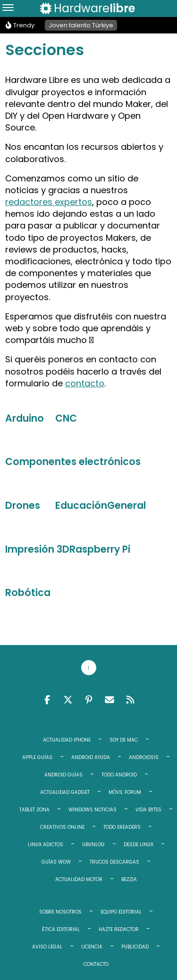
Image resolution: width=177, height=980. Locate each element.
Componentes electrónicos (73, 462)
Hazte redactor (119, 929)
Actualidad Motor (79, 879)
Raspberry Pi (100, 549)
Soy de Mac (124, 740)
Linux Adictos (46, 845)
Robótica (28, 593)
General (126, 506)
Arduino (25, 418)
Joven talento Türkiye (81, 25)
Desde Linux (139, 845)
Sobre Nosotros (60, 912)
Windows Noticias (93, 810)
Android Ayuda (91, 757)
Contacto (96, 964)
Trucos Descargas (114, 862)
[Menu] (8, 8)
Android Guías (63, 775)
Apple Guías (37, 757)
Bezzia (129, 879)
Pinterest (89, 700)
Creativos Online (62, 827)
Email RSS (110, 700)
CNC (66, 418)
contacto (85, 383)
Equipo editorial (121, 912)
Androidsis (144, 757)
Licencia (92, 947)
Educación (81, 506)
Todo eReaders (122, 827)
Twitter (68, 700)
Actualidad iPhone (67, 740)
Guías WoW (56, 862)
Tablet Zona (34, 810)
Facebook (47, 700)
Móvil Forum (125, 792)
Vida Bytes (148, 810)
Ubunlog (93, 845)
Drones (23, 506)
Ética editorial (61, 929)
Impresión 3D (37, 549)
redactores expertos (49, 202)
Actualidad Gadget (65, 792)
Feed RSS (130, 700)
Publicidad (135, 947)
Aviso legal (47, 947)
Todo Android (119, 775)
